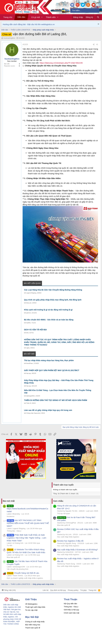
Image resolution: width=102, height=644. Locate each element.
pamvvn (29, 313)
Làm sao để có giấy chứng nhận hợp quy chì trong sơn (48, 410)
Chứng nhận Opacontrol (33, 413)
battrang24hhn (31, 396)
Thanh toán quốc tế (33, 628)
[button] (42, 17)
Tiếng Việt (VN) (9, 590)
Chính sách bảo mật (71, 613)
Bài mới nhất (9, 501)
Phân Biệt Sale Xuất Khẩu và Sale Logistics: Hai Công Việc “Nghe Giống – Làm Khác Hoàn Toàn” (26, 538)
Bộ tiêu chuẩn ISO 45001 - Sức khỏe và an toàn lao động (49, 320)
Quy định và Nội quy (58, 590)
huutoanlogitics (9, 38)
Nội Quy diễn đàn (70, 604)
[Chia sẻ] (94, 45)
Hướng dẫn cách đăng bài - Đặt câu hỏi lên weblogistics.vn (29, 24)
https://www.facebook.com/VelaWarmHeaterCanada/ (27, 509)
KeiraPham (30, 363)
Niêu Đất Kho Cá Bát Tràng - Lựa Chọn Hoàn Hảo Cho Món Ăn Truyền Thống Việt (58, 392)
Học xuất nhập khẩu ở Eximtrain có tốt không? (77, 550)
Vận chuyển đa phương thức (18, 569)
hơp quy (29, 373)
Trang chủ (8, 17)
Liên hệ (46, 590)
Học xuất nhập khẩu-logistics (68, 537)
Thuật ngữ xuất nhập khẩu (35, 607)
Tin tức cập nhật (31, 610)
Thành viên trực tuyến (63, 485)
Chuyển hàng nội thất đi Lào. (23, 573)
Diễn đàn (21, 17)
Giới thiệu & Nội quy (71, 610)
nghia (28, 348)
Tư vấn (9, 545)
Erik (27, 333)
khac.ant (29, 303)
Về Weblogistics (31, 604)
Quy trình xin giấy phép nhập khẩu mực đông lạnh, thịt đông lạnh (53, 300)
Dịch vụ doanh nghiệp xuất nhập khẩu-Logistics (25, 578)
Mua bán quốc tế (13, 557)
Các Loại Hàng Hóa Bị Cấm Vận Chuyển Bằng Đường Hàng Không (53, 290)
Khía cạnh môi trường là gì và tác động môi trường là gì (48, 310)
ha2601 (28, 323)
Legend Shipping (31, 293)
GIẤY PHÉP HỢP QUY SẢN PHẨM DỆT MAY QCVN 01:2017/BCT (52, 370)
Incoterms (11, 516)
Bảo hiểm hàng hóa (33, 625)
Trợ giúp (83, 590)
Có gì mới (36, 17)
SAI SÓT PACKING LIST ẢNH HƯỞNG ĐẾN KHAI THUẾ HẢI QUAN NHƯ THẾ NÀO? (28, 523)
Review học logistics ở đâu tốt (70, 541)
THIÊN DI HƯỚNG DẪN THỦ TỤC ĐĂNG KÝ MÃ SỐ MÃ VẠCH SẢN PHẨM (56, 400)
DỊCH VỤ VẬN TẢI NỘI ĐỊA (35, 330)
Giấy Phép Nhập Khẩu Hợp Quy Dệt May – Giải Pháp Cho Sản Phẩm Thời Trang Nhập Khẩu (59, 382)
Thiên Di (29, 403)
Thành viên (51, 17)
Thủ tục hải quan (64, 513)
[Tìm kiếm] (85, 10)
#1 (97, 44)
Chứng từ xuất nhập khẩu (35, 622)
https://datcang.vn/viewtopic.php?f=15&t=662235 (61, 63)
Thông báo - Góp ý (14, 531)
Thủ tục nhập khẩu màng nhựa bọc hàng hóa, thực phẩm (49, 360)
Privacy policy (73, 590)
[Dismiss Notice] (98, 24)
